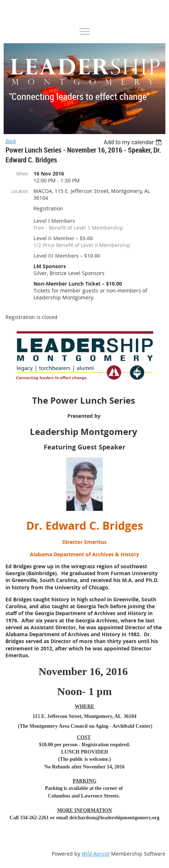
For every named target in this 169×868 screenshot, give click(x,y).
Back (11, 141)
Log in (20, 11)
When (22, 174)
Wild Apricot (96, 854)
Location (20, 191)
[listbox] (133, 142)
